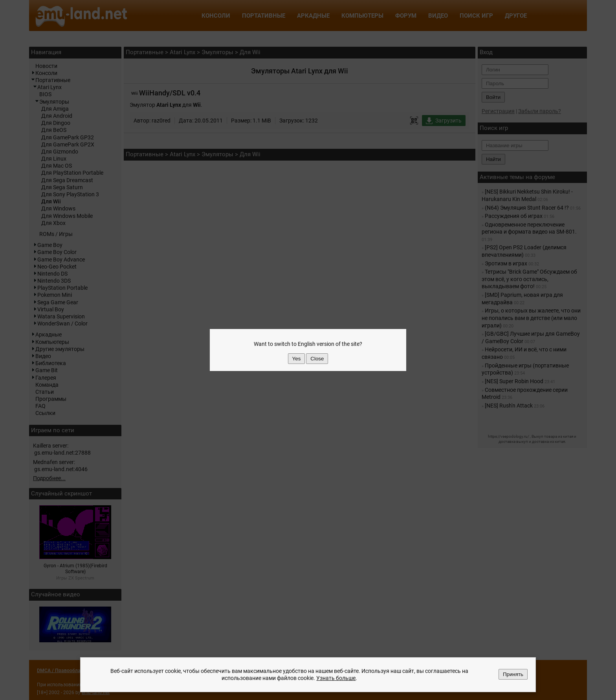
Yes (297, 359)
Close (317, 359)
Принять (513, 674)
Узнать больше (336, 678)
